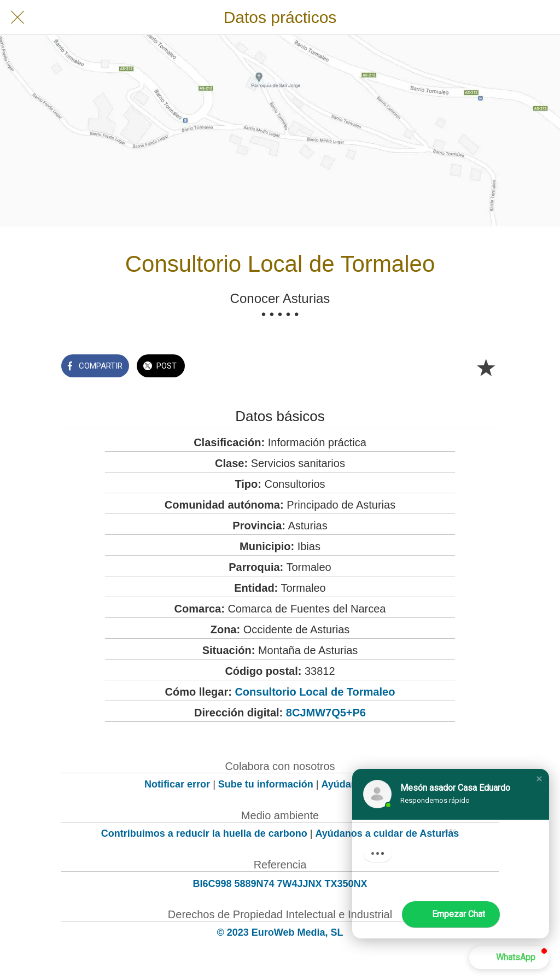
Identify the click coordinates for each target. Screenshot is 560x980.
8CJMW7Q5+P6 (326, 713)
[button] (539, 779)
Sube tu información (266, 784)
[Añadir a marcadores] (486, 367)
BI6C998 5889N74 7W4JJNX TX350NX (280, 884)
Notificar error (177, 784)
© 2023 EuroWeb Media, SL (280, 932)
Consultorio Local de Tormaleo (315, 692)
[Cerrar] (17, 17)
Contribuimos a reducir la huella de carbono (204, 833)
